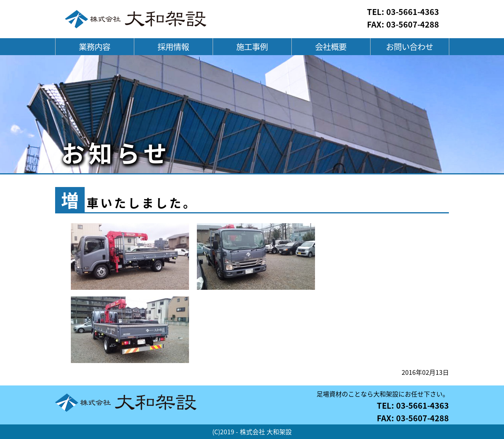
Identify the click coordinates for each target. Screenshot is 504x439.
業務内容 (94, 47)
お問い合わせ (409, 47)
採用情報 (173, 47)
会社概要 (331, 47)
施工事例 (252, 47)
